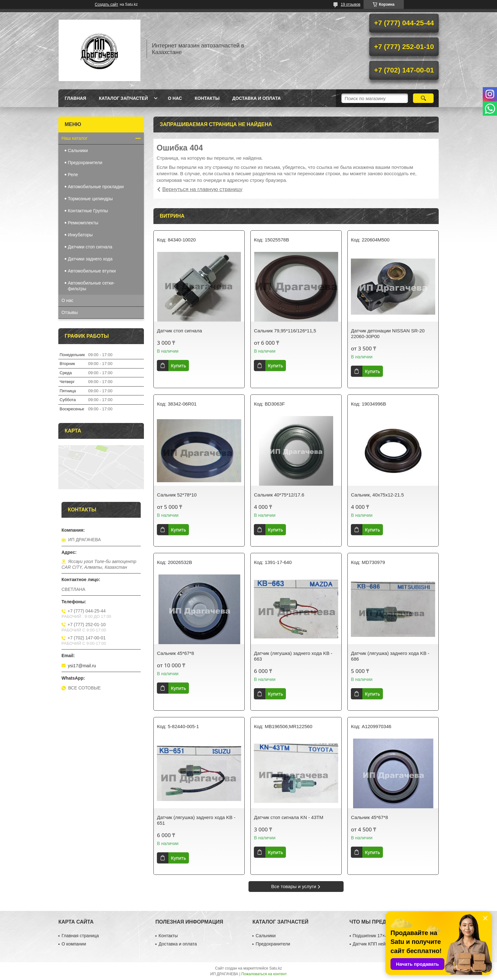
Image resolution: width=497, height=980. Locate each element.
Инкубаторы (80, 235)
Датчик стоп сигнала (179, 331)
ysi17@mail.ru (82, 666)
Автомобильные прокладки (96, 187)
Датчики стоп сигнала (90, 247)
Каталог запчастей (123, 98)
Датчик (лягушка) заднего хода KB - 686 (390, 656)
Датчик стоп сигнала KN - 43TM (289, 817)
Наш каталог (74, 138)
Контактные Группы (88, 211)
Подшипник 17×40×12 (375, 936)
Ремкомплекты (83, 223)
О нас (175, 98)
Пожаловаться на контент (264, 974)
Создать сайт (106, 4)
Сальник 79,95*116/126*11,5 (285, 331)
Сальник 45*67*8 (175, 653)
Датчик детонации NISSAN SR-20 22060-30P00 (388, 333)
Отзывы (70, 312)
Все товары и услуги (294, 886)
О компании (74, 944)
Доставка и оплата (257, 98)
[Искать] (423, 98)
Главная (75, 98)
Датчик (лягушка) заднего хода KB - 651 (196, 820)
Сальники (78, 151)
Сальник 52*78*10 (177, 495)
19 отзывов (351, 4)
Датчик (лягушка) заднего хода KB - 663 (293, 656)
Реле (73, 175)
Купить (178, 365)
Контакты (207, 98)
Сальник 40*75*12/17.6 (279, 495)
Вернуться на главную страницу (202, 189)
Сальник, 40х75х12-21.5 (377, 495)
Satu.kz (275, 968)
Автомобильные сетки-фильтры (91, 286)
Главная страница (80, 936)
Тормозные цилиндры (90, 199)
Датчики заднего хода (90, 259)
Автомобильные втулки (92, 271)
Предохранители (85, 163)
